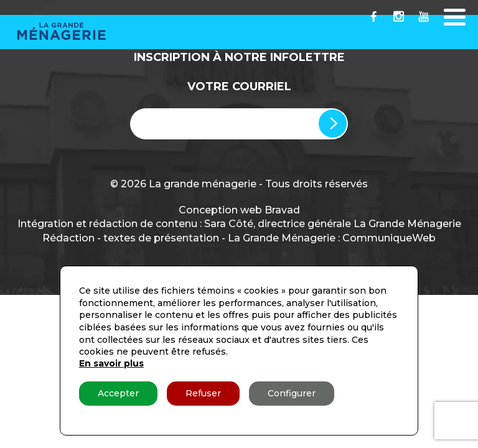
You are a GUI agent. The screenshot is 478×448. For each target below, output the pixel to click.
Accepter (118, 393)
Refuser (203, 393)
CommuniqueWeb (389, 238)
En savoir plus (111, 363)
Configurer (292, 393)
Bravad (282, 210)
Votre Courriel (239, 86)
